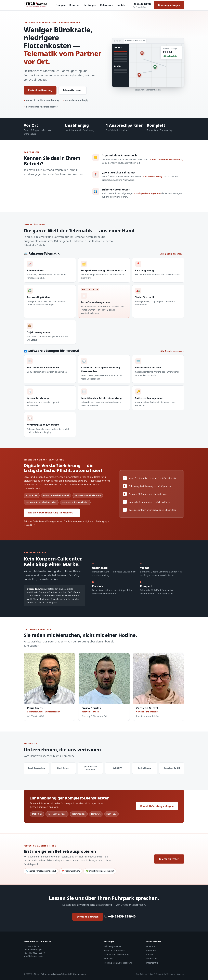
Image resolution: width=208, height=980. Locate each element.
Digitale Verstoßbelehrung (116, 955)
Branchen (75, 5)
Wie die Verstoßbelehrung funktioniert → (52, 513)
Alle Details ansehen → (172, 254)
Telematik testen (73, 90)
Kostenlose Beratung (40, 90)
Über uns (151, 946)
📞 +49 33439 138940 (120, 916)
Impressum (152, 959)
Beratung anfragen (169, 5)
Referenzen (107, 5)
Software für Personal (114, 950)
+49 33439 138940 (142, 5)
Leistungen (90, 5)
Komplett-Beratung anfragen (157, 806)
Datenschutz (152, 963)
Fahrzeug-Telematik (113, 946)
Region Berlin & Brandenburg (118, 963)
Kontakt (121, 5)
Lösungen (60, 5)
